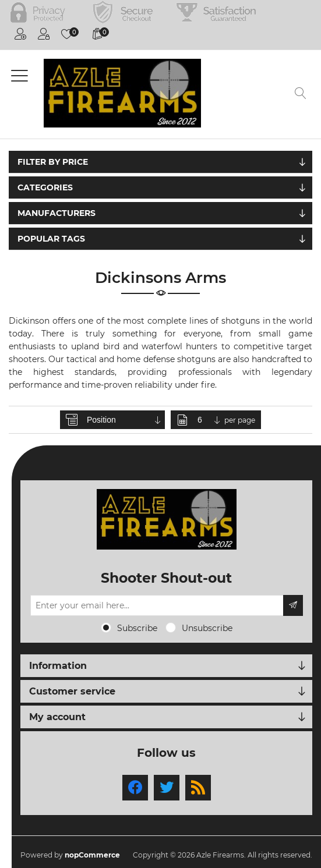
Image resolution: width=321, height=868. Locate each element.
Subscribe (137, 628)
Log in (44, 34)
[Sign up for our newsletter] (157, 605)
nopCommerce (92, 855)
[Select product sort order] (125, 420)
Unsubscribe (207, 628)
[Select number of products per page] (210, 420)
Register (20, 34)
